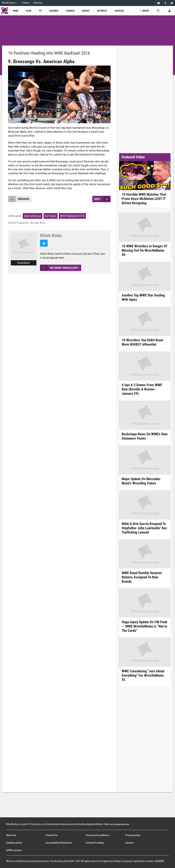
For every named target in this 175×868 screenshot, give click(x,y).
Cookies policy (14, 843)
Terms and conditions (97, 835)
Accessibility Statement (59, 843)
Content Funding (95, 843)
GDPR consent (14, 850)
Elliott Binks (51, 236)
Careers (130, 843)
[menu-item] (16, 11)
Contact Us (52, 835)
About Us (11, 835)
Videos (26, 3)
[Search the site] (158, 11)
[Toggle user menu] (169, 11)
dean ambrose (32, 216)
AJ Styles (51, 216)
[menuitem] (159, 3)
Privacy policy (133, 835)
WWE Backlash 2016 (72, 216)
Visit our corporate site (117, 824)
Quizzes (38, 3)
